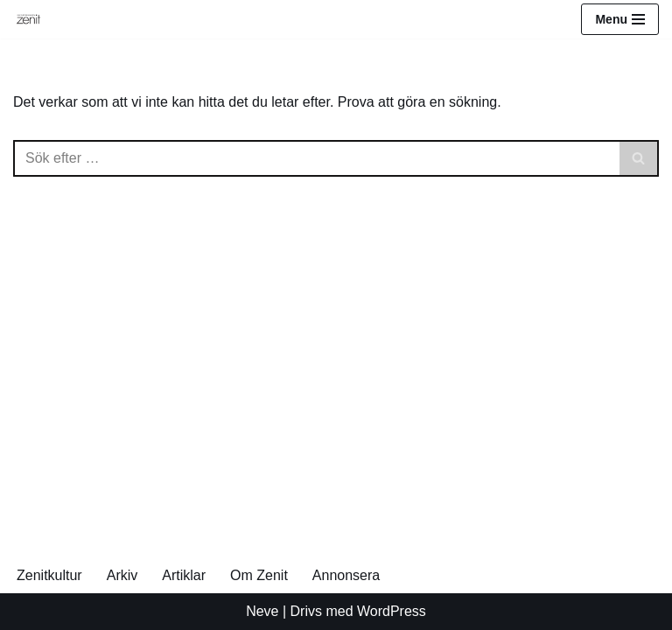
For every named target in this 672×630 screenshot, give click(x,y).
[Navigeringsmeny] (620, 19)
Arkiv (122, 575)
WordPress (392, 611)
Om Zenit (259, 575)
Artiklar (184, 575)
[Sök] (316, 158)
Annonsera (346, 575)
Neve (262, 611)
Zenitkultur (49, 575)
